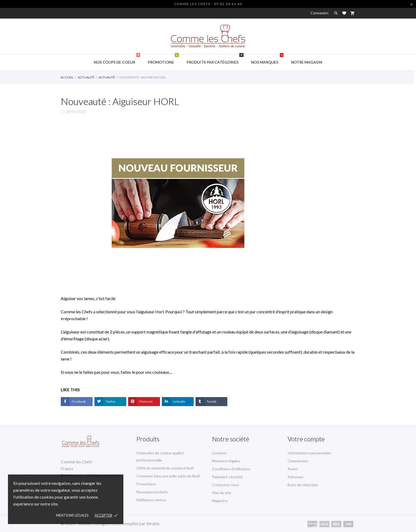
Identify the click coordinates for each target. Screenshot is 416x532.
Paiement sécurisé (227, 477)
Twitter (110, 401)
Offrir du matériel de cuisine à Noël (165, 468)
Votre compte (306, 439)
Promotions (163, 59)
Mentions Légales (72, 515)
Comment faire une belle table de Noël (168, 476)
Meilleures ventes (151, 500)
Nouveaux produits (152, 492)
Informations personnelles (309, 453)
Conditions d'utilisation (231, 469)
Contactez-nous (226, 485)
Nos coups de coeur (117, 59)
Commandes (298, 461)
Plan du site (222, 493)
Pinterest (146, 401)
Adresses (296, 477)
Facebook (79, 401)
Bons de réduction (303, 485)
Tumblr (211, 401)
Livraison (219, 453)
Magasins (220, 501)
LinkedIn (179, 401)
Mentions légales (226, 461)
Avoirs (293, 469)
